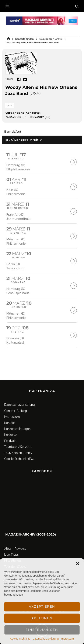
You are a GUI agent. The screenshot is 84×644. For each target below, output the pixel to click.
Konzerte (10, 428)
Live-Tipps (11, 547)
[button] (78, 564)
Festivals (10, 433)
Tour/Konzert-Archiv (18, 445)
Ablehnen (42, 618)
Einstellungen (42, 630)
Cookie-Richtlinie (20, 639)
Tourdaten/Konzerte (18, 440)
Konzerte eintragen (17, 421)
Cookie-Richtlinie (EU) (19, 451)
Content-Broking (16, 403)
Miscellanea (13, 553)
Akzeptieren (42, 607)
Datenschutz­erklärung (45, 639)
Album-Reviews (15, 541)
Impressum (67, 639)
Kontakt (10, 415)
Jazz (10, 105)
